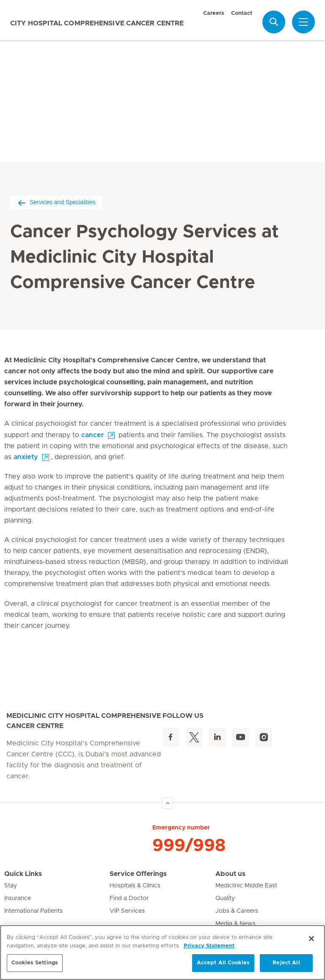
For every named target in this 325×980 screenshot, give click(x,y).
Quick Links (23, 874)
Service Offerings (138, 874)
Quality (225, 898)
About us (230, 874)
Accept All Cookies (223, 963)
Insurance (18, 898)
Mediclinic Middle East (246, 886)
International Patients (33, 911)
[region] (162, 953)
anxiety (26, 457)
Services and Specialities (56, 202)
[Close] (311, 939)
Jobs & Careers (237, 911)
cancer (92, 435)
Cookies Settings (35, 963)
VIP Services (127, 911)
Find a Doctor (129, 898)
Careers (214, 13)
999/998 (189, 846)
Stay (11, 886)
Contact (242, 13)
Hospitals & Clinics (135, 886)
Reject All (286, 963)
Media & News (235, 924)
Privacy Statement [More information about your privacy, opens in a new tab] (209, 946)
